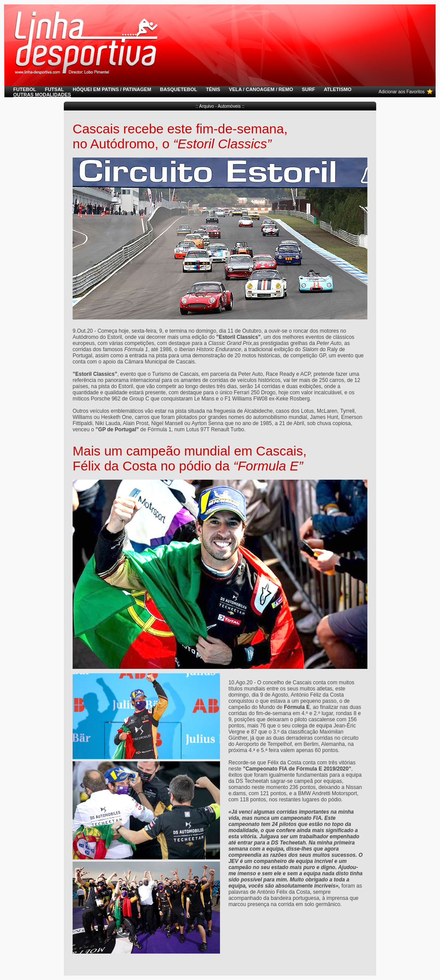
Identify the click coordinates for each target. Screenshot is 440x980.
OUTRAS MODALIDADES (42, 95)
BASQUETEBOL (179, 89)
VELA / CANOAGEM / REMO (261, 89)
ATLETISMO (338, 89)
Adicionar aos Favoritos (401, 92)
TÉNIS (213, 89)
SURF (308, 89)
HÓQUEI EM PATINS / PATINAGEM (112, 89)
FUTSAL (54, 89)
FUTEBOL (25, 89)
